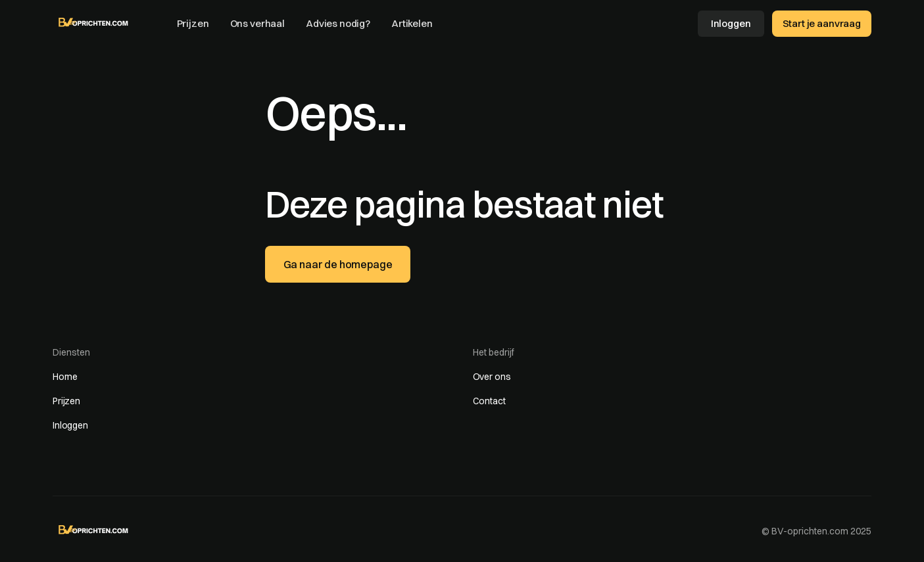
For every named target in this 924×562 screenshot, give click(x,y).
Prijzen (193, 23)
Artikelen (412, 23)
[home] (94, 22)
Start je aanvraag (822, 23)
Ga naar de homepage (338, 264)
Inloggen (731, 23)
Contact (489, 401)
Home (65, 377)
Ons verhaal (257, 23)
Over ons (492, 377)
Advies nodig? (338, 23)
